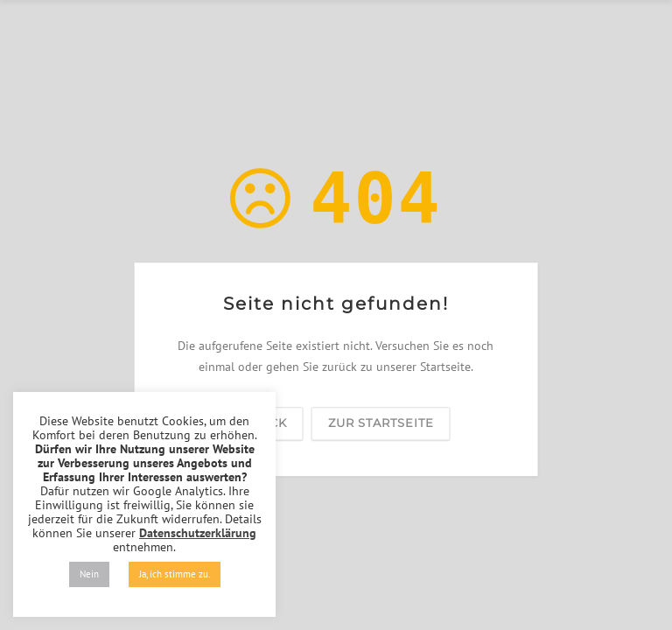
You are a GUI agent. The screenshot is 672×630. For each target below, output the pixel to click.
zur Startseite (381, 423)
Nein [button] (89, 574)
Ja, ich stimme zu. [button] (175, 574)
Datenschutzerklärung (198, 533)
